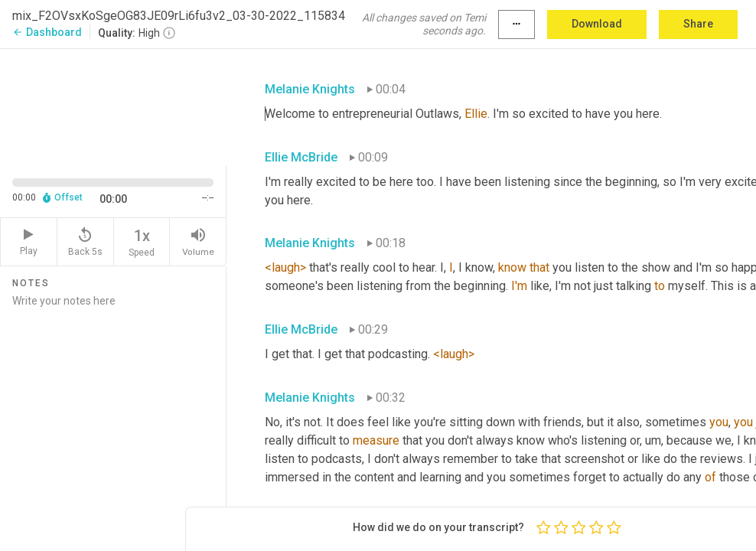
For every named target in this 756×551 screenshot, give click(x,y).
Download (597, 24)
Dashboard (47, 32)
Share (698, 24)
